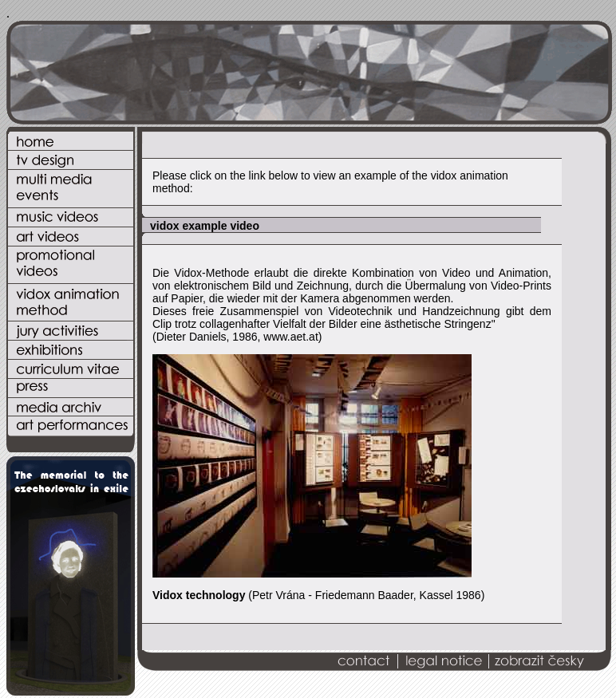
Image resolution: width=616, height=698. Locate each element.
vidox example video (205, 226)
